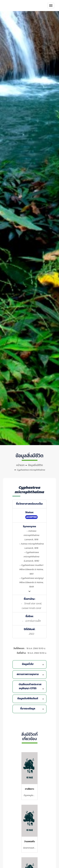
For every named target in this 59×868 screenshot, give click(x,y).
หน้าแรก (20, 465)
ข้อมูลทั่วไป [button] (34, 664)
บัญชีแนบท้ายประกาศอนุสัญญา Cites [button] (32, 687)
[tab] (30, 664)
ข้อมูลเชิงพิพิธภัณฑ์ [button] (31, 699)
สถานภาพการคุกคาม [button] (31, 675)
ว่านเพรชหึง (30, 841)
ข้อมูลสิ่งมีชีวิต (35, 465)
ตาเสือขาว (30, 789)
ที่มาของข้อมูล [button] (33, 709)
